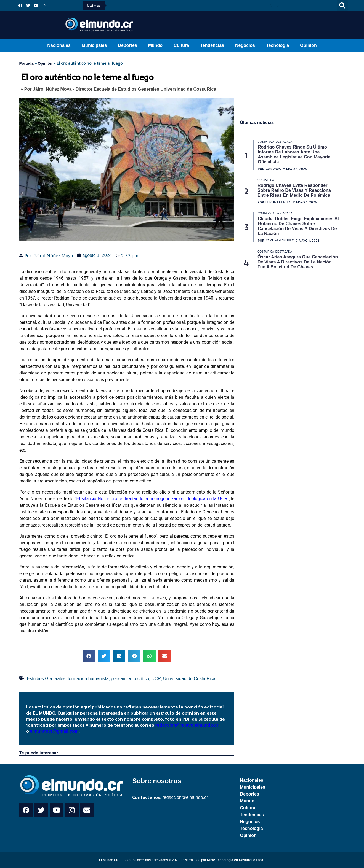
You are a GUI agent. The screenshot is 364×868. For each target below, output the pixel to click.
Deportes (127, 45)
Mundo (155, 45)
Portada (26, 63)
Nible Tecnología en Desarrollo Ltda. (236, 860)
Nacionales (59, 45)
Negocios (245, 45)
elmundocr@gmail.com (55, 731)
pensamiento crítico (130, 679)
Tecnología (277, 45)
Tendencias (212, 45)
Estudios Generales (46, 679)
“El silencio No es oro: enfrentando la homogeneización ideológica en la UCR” (152, 499)
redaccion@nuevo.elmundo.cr (187, 725)
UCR (156, 679)
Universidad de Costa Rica (189, 679)
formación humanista (88, 679)
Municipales (94, 45)
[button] (342, 6)
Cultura (181, 45)
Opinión (308, 45)
